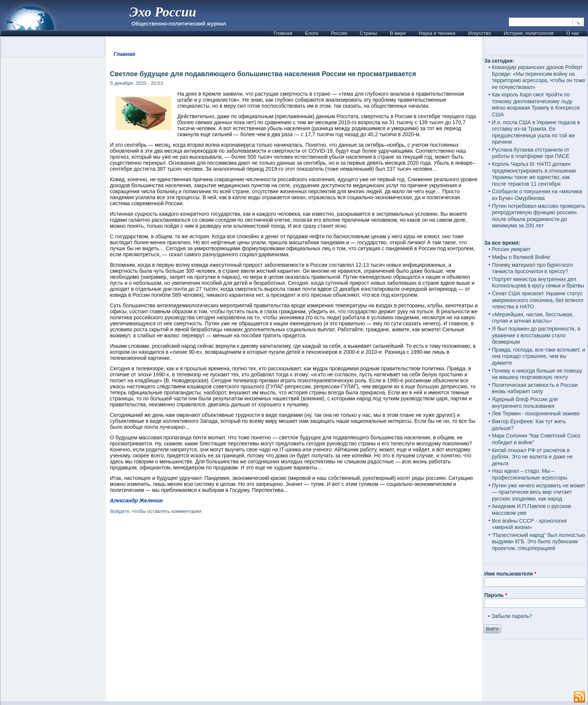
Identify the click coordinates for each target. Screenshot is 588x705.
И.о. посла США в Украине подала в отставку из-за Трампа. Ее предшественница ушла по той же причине (536, 132)
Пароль (496, 595)
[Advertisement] (294, 609)
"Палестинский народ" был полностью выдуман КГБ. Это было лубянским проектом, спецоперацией (538, 542)
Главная (283, 33)
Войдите (120, 511)
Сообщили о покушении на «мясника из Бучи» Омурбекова (537, 195)
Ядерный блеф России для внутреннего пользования (525, 403)
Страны (368, 33)
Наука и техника (437, 33)
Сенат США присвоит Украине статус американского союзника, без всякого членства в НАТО (538, 300)
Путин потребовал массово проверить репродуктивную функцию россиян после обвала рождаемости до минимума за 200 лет (539, 216)
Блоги (311, 33)
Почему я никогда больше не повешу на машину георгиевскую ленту (537, 374)
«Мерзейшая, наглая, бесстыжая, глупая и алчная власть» (533, 318)
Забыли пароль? (512, 616)
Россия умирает (511, 249)
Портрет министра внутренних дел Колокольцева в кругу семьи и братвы (538, 283)
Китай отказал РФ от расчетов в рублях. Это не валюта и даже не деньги (532, 457)
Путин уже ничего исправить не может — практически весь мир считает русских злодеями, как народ (539, 492)
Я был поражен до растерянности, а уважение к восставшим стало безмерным (536, 335)
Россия (339, 33)
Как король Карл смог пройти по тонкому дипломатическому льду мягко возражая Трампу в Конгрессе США (536, 104)
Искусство (479, 33)
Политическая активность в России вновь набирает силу (535, 388)
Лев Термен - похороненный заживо (536, 413)
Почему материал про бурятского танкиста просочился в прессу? (533, 268)
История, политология (529, 33)
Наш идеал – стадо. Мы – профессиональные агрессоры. (530, 474)
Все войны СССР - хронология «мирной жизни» (529, 524)
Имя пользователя (510, 574)
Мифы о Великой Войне (521, 257)
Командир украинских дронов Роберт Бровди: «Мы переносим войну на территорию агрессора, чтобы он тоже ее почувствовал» (539, 77)
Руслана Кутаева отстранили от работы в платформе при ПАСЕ (531, 153)
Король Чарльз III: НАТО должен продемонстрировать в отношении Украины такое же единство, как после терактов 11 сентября (534, 174)
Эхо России (163, 12)
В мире (398, 33)
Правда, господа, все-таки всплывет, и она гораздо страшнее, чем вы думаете (539, 356)
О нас (573, 33)
